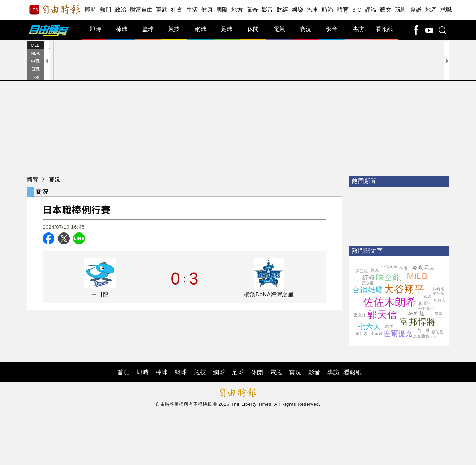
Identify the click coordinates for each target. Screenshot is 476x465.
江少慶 (368, 283)
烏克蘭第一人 (425, 336)
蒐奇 (252, 10)
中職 (35, 61)
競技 (174, 29)
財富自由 (141, 10)
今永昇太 (424, 268)
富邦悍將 (418, 322)
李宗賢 (377, 333)
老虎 (427, 296)
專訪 (358, 29)
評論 (371, 10)
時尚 (328, 10)
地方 (237, 10)
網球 (201, 29)
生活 (192, 10)
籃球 (148, 29)
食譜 (416, 10)
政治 (121, 10)
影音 (268, 10)
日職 (35, 69)
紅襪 (369, 278)
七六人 (369, 327)
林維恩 (417, 313)
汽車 (313, 10)
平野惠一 (426, 308)
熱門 (106, 10)
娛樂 (298, 10)
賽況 (306, 29)
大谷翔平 (404, 289)
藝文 (386, 10)
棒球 (122, 29)
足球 (227, 29)
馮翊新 (439, 293)
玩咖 (401, 10)
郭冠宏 (440, 300)
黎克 (375, 270)
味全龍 (389, 278)
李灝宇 (425, 303)
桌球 (389, 326)
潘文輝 (360, 315)
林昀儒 (438, 289)
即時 (91, 10)
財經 (283, 10)
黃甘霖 (362, 334)
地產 (431, 10)
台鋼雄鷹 (368, 290)
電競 (279, 29)
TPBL (35, 77)
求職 (446, 10)
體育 (343, 10)
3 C (357, 10)
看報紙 (384, 29)
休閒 (253, 29)
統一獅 (424, 330)
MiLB (417, 276)
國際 (222, 10)
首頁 (123, 372)
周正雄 (362, 271)
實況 (295, 372)
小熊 (403, 268)
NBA (35, 53)
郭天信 (382, 315)
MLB (35, 45)
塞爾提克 (398, 333)
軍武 (162, 10)
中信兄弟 (389, 267)
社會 (177, 10)
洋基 (439, 314)
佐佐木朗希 (390, 302)
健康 (207, 10)
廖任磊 (437, 332)
